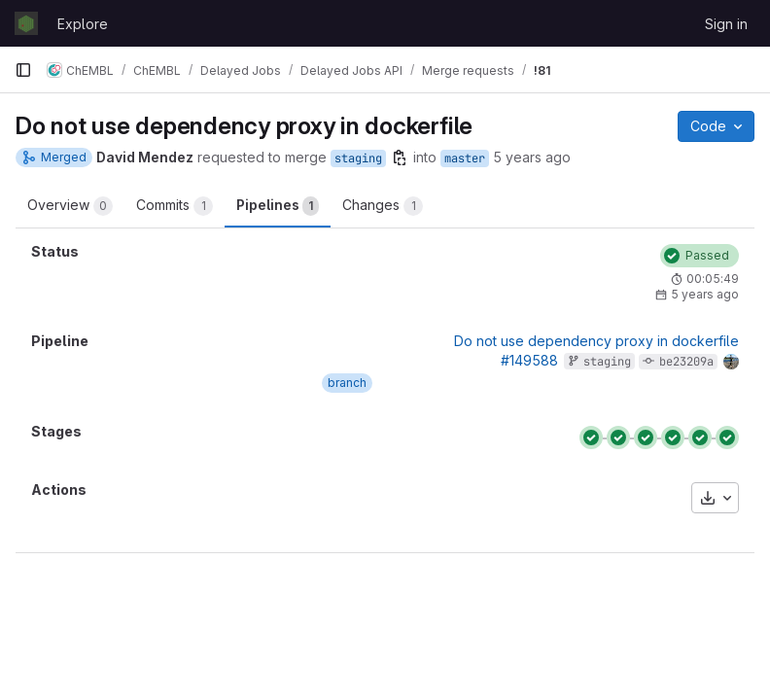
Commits (175, 206)
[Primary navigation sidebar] (23, 70)
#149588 (529, 360)
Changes (383, 206)
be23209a (686, 362)
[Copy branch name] (400, 157)
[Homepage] (26, 23)
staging (358, 158)
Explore (83, 24)
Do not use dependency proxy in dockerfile (596, 341)
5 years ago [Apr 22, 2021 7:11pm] (532, 157)
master (465, 158)
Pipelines (278, 206)
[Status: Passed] (700, 256)
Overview (70, 206)
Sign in (726, 24)
